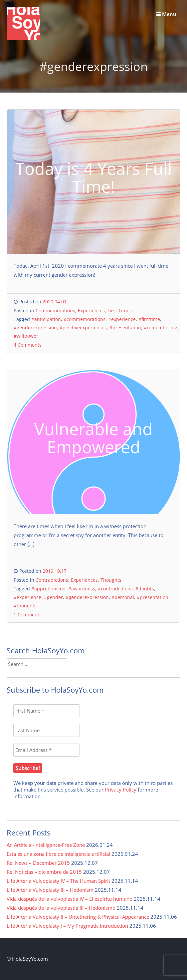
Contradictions (52, 580)
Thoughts (111, 580)
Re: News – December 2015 (38, 863)
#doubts (145, 589)
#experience (122, 319)
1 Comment (26, 615)
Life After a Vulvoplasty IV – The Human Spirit (58, 881)
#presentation (125, 327)
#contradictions (115, 589)
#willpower (26, 336)
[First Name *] (47, 711)
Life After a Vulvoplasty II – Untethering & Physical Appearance (78, 917)
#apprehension (48, 589)
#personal (123, 597)
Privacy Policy (121, 790)
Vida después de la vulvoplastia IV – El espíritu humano (70, 899)
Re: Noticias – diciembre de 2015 (44, 872)
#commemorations (85, 319)
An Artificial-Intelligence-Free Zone (46, 845)
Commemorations (55, 311)
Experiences (91, 311)
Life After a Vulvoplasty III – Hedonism (50, 890)
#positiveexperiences (83, 327)
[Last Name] (47, 730)
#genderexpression (35, 327)
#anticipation (46, 319)
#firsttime (149, 319)
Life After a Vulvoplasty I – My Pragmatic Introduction (67, 926)
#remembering (161, 327)
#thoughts (25, 606)
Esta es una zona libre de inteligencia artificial (58, 854)
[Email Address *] (47, 750)
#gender (53, 597)
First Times (120, 311)
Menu (166, 14)
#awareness (82, 589)
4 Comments (28, 345)
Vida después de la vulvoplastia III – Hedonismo (61, 908)
